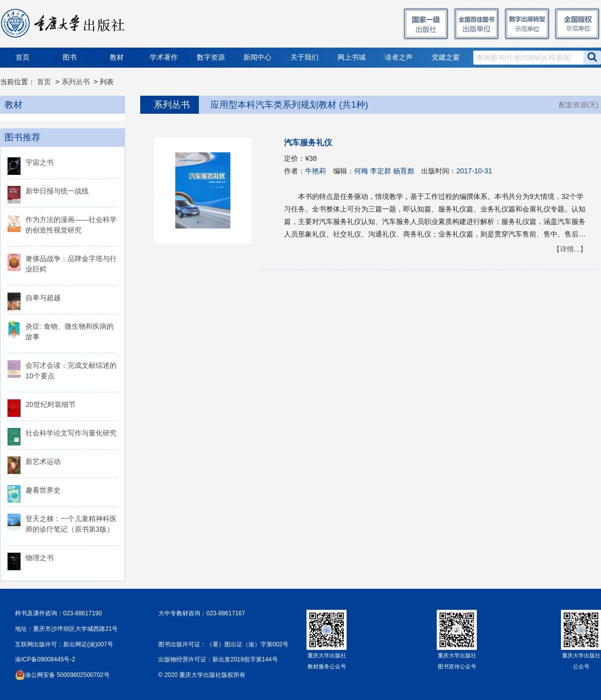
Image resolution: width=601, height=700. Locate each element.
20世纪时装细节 (51, 404)
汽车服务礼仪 (308, 143)
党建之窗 (446, 57)
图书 (70, 57)
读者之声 (399, 57)
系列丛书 (76, 82)
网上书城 (352, 57)
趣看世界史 (43, 490)
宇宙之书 (40, 162)
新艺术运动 (43, 461)
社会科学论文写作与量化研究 (71, 433)
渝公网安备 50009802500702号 (67, 675)
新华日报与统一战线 (57, 191)
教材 (117, 57)
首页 (23, 57)
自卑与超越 (43, 298)
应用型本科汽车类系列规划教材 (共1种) (289, 105)
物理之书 (40, 558)
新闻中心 (257, 57)
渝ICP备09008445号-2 (45, 659)
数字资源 (211, 57)
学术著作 (164, 57)
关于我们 (305, 57)
